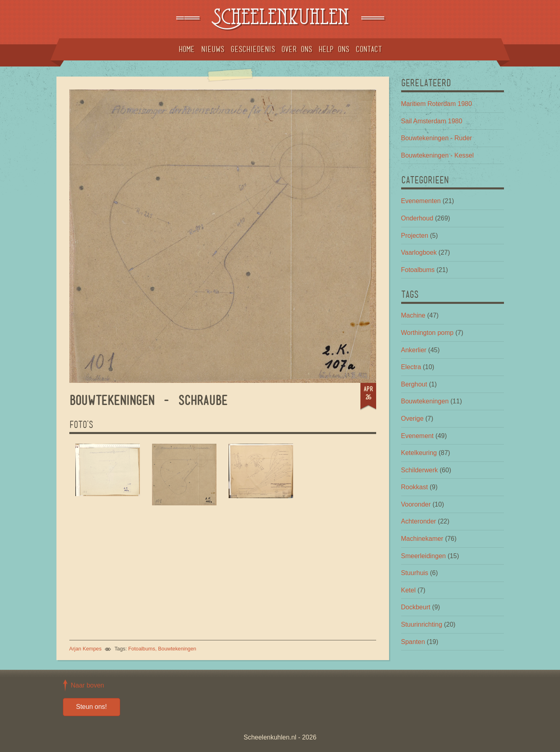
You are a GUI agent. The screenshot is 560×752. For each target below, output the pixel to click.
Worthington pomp (427, 333)
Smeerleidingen (424, 556)
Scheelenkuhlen (280, 19)
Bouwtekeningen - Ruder (437, 138)
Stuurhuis (415, 573)
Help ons (334, 49)
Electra (411, 367)
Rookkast (415, 487)
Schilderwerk (420, 470)
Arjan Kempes (85, 649)
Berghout (414, 384)
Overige (412, 419)
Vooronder (416, 504)
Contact (369, 49)
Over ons (297, 49)
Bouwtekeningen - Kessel (438, 155)
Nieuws (213, 49)
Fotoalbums (142, 649)
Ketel (408, 590)
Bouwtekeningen (177, 649)
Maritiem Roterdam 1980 (437, 104)
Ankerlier (414, 350)
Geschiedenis (253, 49)
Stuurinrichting (422, 624)
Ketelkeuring (419, 453)
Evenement (417, 436)
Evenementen (421, 201)
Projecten (415, 236)
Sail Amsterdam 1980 (432, 121)
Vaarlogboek (419, 252)
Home (187, 49)
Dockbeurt (416, 607)
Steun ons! (92, 707)
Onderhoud (417, 218)
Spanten (413, 642)
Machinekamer (422, 539)
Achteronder (419, 521)
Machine (413, 315)
